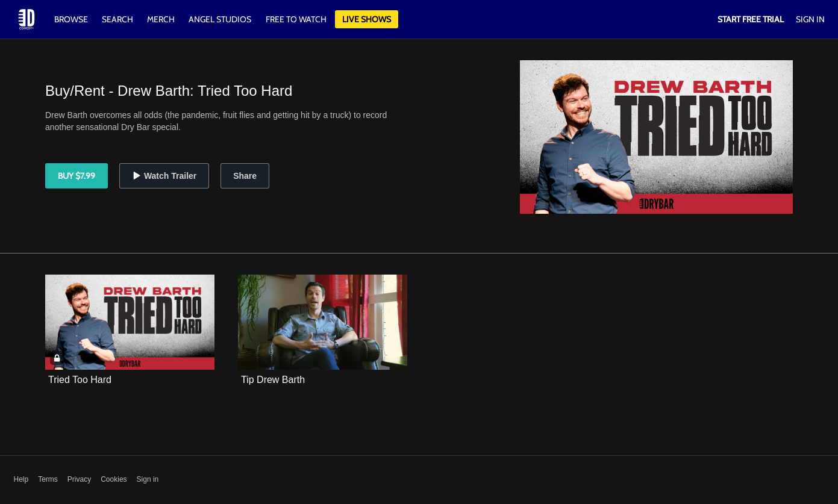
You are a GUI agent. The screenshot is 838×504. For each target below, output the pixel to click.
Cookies (114, 479)
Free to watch (296, 19)
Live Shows (367, 19)
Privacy (79, 479)
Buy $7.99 (77, 176)
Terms (48, 479)
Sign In (810, 19)
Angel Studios (220, 19)
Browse (72, 19)
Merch (161, 19)
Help (21, 479)
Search (118, 19)
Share (245, 176)
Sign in (148, 479)
